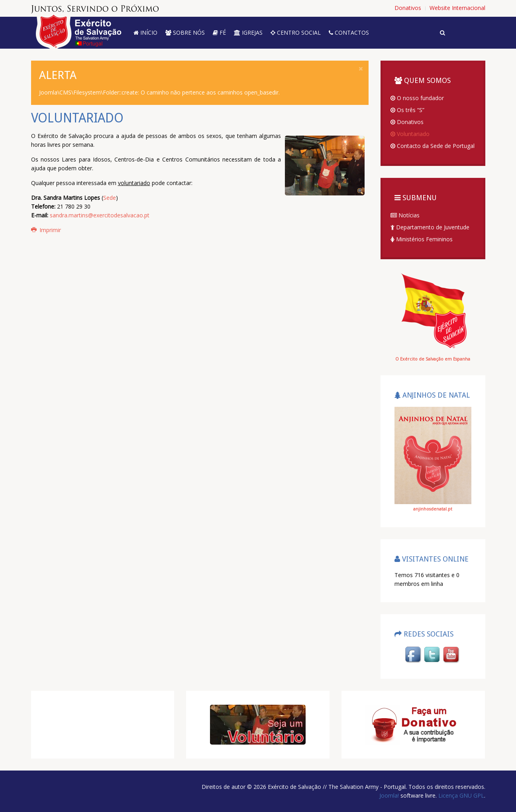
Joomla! (389, 795)
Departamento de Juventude (430, 227)
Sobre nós (185, 33)
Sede (110, 198)
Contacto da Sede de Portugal (433, 146)
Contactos (349, 33)
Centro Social (296, 33)
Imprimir (46, 230)
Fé (219, 33)
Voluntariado (410, 134)
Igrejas (248, 33)
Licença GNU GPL (460, 795)
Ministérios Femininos (422, 239)
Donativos (407, 122)
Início (145, 33)
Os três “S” (407, 110)
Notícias (405, 215)
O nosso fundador (417, 98)
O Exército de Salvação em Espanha (433, 359)
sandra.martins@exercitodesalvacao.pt (100, 215)
